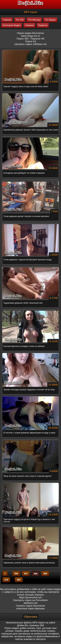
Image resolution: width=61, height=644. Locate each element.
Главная (7, 20)
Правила (43, 25)
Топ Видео (50, 20)
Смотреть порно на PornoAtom (30, 600)
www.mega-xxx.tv (30, 36)
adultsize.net (30, 603)
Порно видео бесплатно (30, 33)
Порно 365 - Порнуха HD (30, 39)
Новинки (29, 25)
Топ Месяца (34, 20)
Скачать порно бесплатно (30, 606)
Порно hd (30, 41)
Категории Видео (12, 25)
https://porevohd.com (30, 597)
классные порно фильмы (30, 608)
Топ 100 (20, 20)
